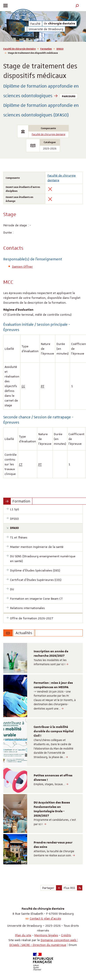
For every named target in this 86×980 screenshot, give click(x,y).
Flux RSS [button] (69, 888)
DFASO (60, 49)
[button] (77, 6)
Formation (46, 49)
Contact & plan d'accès (45, 918)
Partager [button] (48, 888)
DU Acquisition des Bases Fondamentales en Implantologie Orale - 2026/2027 (52, 809)
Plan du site (23, 935)
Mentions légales (46, 935)
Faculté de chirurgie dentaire (19, 49)
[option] (43, 658)
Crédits (66, 935)
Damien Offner (22, 267)
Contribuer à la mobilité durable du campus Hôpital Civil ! (54, 731)
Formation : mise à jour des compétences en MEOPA (53, 685)
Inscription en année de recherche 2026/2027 (51, 654)
